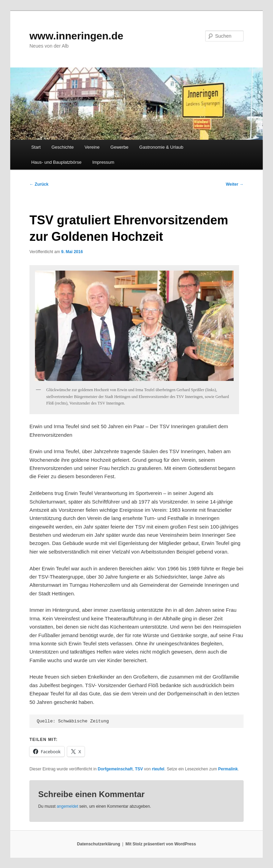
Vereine (92, 147)
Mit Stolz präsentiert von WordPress (161, 844)
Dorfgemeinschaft (115, 769)
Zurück (39, 184)
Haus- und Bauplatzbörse (56, 162)
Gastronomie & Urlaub (162, 147)
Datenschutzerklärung (99, 844)
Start (36, 147)
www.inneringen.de (76, 36)
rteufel (158, 769)
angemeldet (67, 806)
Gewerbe (119, 147)
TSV (139, 769)
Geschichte (63, 147)
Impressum (103, 162)
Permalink (228, 769)
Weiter (235, 184)
